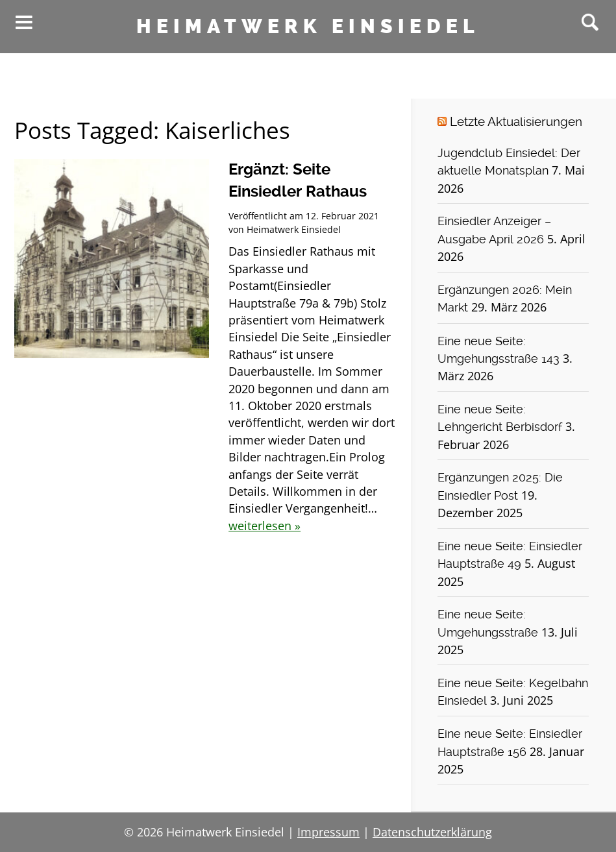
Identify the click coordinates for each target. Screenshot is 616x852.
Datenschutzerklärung (432, 832)
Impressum (328, 832)
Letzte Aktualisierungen (516, 122)
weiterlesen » (265, 526)
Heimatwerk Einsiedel (308, 27)
